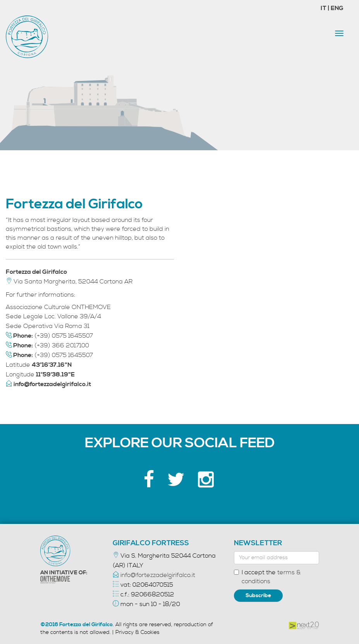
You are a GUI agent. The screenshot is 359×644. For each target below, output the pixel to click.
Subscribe (258, 596)
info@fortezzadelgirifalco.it (158, 575)
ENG (337, 8)
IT (324, 8)
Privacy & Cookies (137, 632)
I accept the (267, 577)
